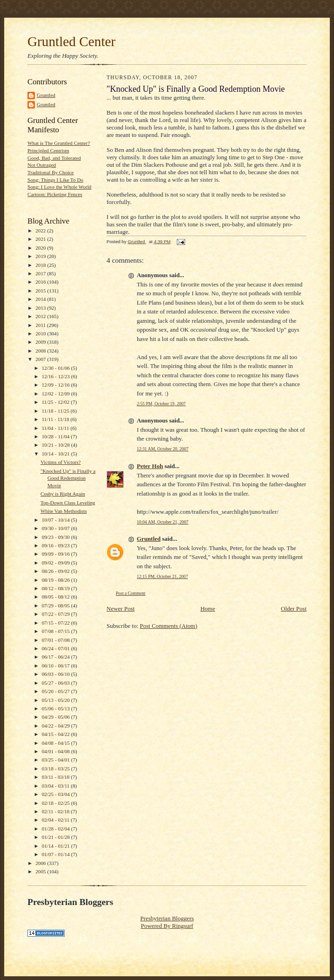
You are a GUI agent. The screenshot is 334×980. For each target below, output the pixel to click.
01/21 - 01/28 (57, 837)
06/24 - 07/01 (57, 648)
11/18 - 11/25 (56, 411)
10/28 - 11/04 (57, 436)
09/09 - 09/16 (57, 554)
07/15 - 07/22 (57, 623)
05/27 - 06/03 (57, 683)
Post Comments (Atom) (169, 626)
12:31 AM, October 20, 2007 (163, 449)
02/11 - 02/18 (57, 811)
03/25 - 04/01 (57, 760)
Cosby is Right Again (63, 494)
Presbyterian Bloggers (167, 918)
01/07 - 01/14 (57, 854)
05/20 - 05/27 (57, 691)
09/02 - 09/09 (57, 563)
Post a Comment (131, 593)
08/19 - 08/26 (57, 580)
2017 (41, 273)
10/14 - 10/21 (57, 454)
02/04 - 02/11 (57, 820)
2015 (41, 291)
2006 (41, 863)
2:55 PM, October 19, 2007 (161, 404)
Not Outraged (42, 165)
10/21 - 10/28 (57, 445)
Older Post (294, 609)
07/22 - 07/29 (57, 614)
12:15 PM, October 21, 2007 (162, 576)
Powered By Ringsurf (167, 926)
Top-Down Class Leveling (68, 503)
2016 (41, 282)
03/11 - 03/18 (57, 777)
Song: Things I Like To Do (55, 180)
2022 (41, 231)
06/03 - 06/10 (57, 674)
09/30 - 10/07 (57, 528)
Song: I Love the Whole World (59, 187)
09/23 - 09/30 (57, 537)
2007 (41, 359)
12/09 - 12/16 (57, 385)
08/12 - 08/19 (57, 588)
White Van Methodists (64, 511)
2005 (41, 871)
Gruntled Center (71, 41)
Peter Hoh (150, 466)
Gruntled (46, 95)
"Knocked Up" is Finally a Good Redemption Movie (68, 478)
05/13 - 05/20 (57, 700)
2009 (41, 342)
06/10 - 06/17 (57, 666)
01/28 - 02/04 (57, 829)
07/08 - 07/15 (57, 631)
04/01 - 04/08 (57, 751)
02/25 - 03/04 (57, 794)
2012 (41, 316)
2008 (41, 351)
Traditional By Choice (51, 172)
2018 (41, 265)
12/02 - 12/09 (57, 394)
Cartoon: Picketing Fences (55, 194)
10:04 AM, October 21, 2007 (163, 522)
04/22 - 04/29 (57, 726)
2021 (41, 239)
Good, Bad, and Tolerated (54, 158)
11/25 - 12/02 (57, 402)
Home (208, 609)
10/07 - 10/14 (57, 520)
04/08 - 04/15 (57, 743)
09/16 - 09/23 (57, 545)
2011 (41, 325)
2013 (41, 308)
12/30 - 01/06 (57, 368)
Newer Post (120, 609)
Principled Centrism (48, 150)
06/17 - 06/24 (57, 657)
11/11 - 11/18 (56, 419)
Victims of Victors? (61, 462)
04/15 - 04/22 (57, 734)
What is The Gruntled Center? (59, 143)
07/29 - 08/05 (57, 606)
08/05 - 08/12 (57, 597)
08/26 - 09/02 (57, 571)
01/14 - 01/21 (57, 846)
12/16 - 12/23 (57, 376)
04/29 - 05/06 (57, 717)
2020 (41, 248)
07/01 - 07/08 (57, 640)
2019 (41, 256)
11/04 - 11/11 (56, 428)
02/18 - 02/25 (57, 803)
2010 (41, 333)
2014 (41, 299)
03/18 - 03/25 (57, 769)
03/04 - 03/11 (57, 786)
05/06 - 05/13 (57, 708)
